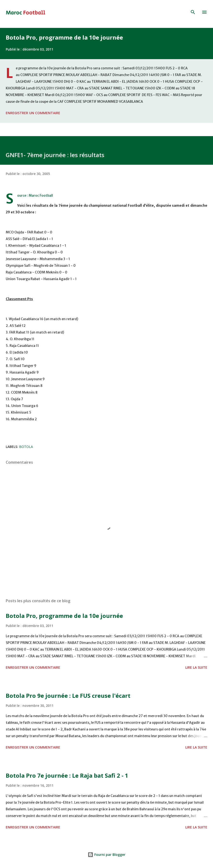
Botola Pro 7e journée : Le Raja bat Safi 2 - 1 (67, 775)
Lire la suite (196, 667)
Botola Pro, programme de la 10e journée (64, 37)
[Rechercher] (193, 12)
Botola (26, 447)
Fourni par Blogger (106, 855)
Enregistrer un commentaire (33, 113)
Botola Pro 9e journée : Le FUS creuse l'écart (68, 696)
